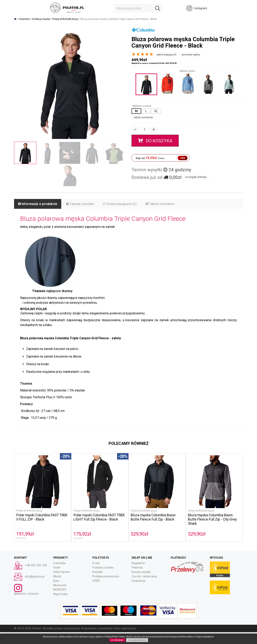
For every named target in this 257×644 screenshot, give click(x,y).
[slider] (143, 54)
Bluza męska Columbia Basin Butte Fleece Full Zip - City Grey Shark (212, 519)
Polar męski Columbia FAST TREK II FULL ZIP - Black (42, 517)
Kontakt (97, 572)
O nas (96, 563)
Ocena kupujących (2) (120, 204)
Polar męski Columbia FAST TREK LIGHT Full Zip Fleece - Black (99, 517)
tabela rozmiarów (143, 117)
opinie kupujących (167, 55)
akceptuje (117, 640)
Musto (57, 576)
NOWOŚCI (60, 590)
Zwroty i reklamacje (144, 576)
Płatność (137, 568)
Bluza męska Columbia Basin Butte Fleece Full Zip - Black (153, 517)
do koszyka (155, 141)
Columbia (59, 563)
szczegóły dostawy (196, 177)
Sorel (57, 568)
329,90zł (140, 534)
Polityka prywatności (106, 576)
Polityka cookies (103, 568)
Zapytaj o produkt (80, 204)
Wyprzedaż (60, 594)
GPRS (96, 581)
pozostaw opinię (191, 55)
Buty (56, 581)
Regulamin (138, 563)
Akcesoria (60, 585)
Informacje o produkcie (38, 204)
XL (156, 111)
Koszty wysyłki (141, 572)
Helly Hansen (62, 572)
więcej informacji (137, 640)
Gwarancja (138, 581)
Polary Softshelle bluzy (29, 511)
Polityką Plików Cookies (115, 637)
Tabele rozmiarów (160, 204)
